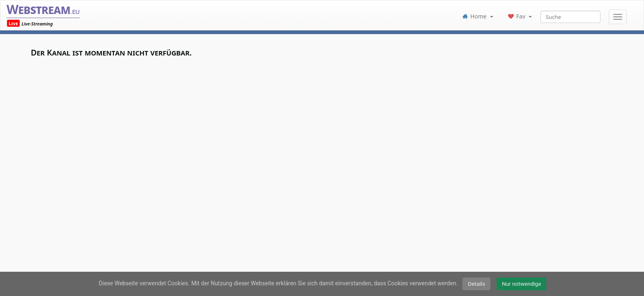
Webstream (43, 9)
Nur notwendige (522, 284)
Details (476, 284)
